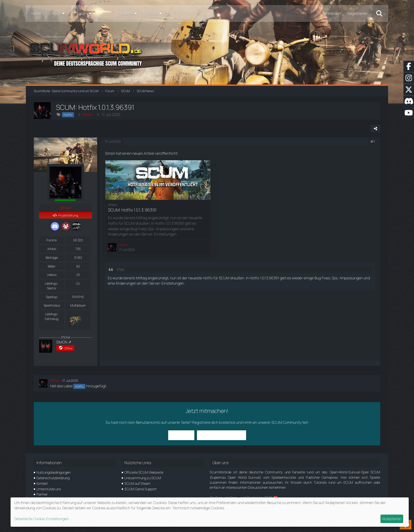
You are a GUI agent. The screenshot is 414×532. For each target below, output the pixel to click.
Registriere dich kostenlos (214, 422)
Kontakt (42, 483)
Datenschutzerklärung (53, 478)
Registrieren (357, 13)
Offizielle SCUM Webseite (144, 472)
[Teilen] (375, 129)
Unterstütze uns (49, 489)
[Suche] (379, 13)
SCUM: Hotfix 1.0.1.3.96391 (132, 210)
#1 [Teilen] (373, 141)
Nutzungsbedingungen (53, 472)
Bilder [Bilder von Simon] (52, 266)
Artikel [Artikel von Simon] (52, 249)
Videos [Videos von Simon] (52, 275)
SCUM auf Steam (137, 483)
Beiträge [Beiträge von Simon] (52, 258)
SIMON (62, 342)
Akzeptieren (392, 519)
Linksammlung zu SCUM (143, 478)
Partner (42, 494)
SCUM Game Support (140, 489)
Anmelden (332, 13)
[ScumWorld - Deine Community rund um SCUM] (207, 53)
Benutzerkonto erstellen (222, 435)
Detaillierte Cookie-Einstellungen (41, 519)
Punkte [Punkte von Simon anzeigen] (52, 240)
